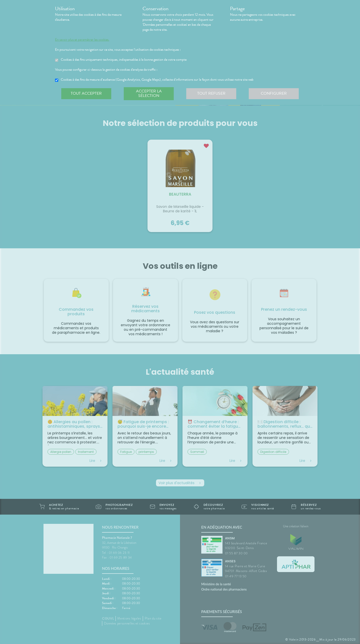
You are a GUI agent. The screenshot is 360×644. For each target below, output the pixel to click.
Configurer (274, 93)
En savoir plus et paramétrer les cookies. (82, 40)
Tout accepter (86, 93)
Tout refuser (211, 93)
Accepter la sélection (149, 93)
